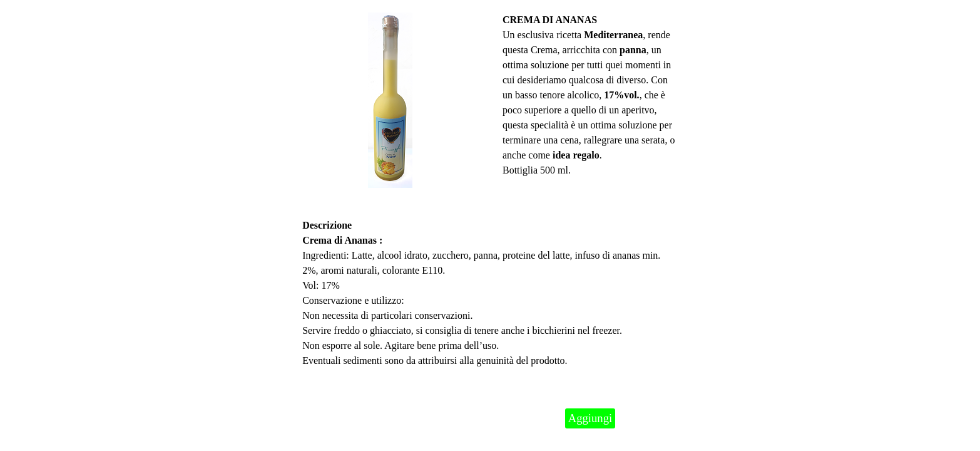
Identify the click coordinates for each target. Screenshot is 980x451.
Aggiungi (590, 418)
